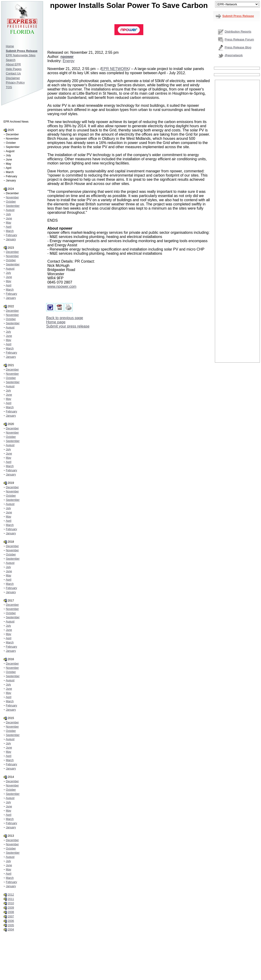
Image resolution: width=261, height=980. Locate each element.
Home (10, 46)
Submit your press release (68, 326)
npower (67, 57)
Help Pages (14, 69)
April (9, 227)
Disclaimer (13, 78)
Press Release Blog (238, 47)
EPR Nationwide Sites (21, 55)
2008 (11, 912)
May (9, 223)
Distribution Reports (238, 32)
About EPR (13, 64)
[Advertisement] (237, 151)
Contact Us (13, 73)
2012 (11, 895)
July (8, 214)
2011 (11, 899)
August (10, 210)
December (12, 252)
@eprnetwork (234, 55)
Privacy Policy (15, 82)
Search (11, 60)
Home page (56, 322)
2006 (11, 921)
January (11, 239)
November (12, 197)
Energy (69, 61)
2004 (11, 930)
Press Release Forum (239, 39)
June (9, 218)
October (11, 202)
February (11, 235)
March (10, 231)
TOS (9, 87)
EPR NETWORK (115, 69)
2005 (11, 925)
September (13, 206)
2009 (11, 908)
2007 (11, 916)
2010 (11, 903)
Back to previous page (65, 318)
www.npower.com (62, 286)
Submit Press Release (238, 16)
